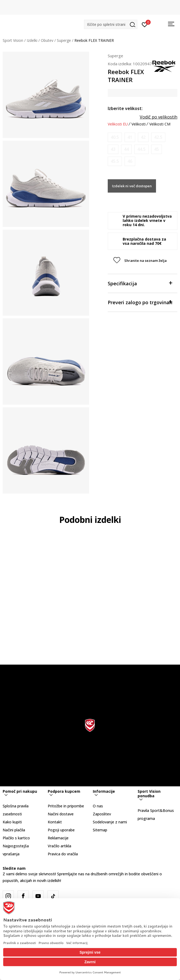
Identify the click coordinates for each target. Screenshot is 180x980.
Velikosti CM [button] (160, 124)
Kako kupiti (12, 822)
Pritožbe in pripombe (66, 806)
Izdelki (32, 40)
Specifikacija (140, 283)
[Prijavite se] (145, 24)
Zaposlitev (102, 814)
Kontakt (55, 822)
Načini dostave (61, 814)
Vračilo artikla (59, 846)
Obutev (47, 40)
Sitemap (100, 830)
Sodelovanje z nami (110, 822)
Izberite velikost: (125, 108)
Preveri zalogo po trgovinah (140, 302)
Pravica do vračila (63, 854)
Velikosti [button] (139, 124)
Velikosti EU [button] (118, 124)
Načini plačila (14, 830)
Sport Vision (13, 40)
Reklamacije (58, 838)
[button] (111, 24)
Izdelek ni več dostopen (132, 186)
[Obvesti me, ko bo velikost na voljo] (115, 137)
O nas (98, 806)
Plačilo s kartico (16, 838)
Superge (64, 40)
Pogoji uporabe (61, 830)
